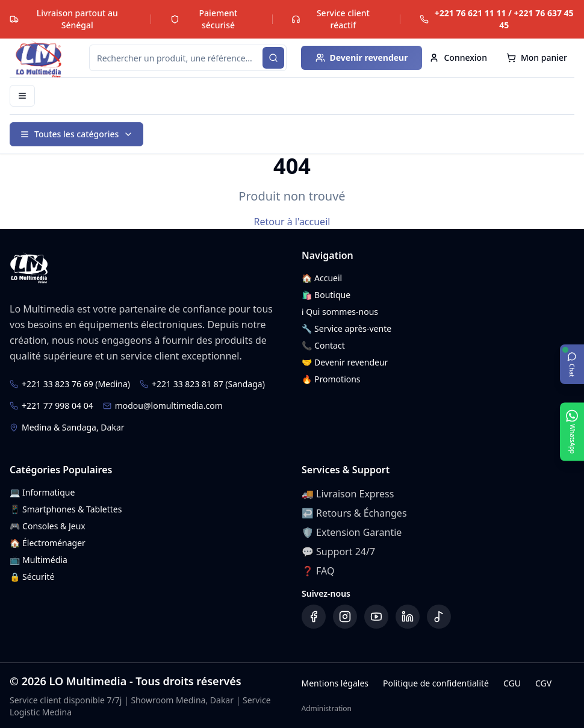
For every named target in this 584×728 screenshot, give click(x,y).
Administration (326, 709)
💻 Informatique (42, 492)
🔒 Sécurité (32, 577)
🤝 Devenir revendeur (345, 362)
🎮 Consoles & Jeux (48, 526)
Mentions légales (335, 683)
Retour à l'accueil (292, 222)
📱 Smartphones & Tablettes (66, 509)
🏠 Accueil (322, 278)
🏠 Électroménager (48, 543)
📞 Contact (323, 345)
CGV (543, 683)
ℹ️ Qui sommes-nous (340, 312)
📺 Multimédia (39, 560)
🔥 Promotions (331, 379)
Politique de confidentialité (436, 683)
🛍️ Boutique (326, 295)
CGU (512, 683)
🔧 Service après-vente (346, 328)
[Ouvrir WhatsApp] (572, 431)
